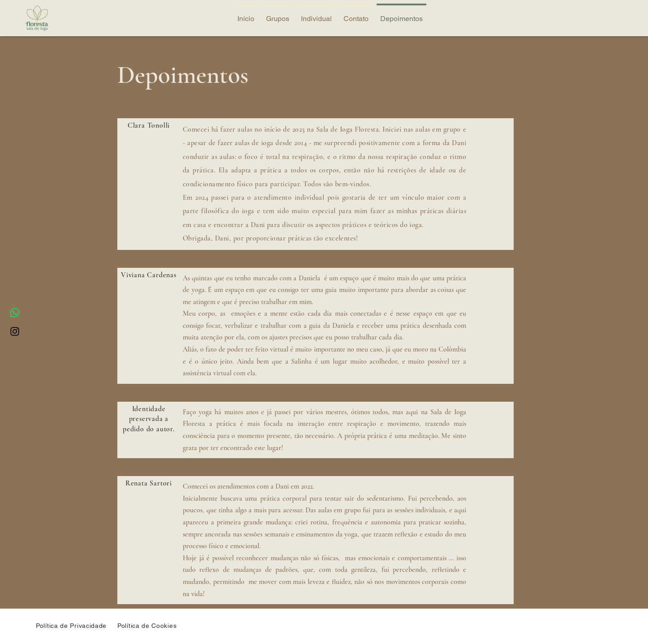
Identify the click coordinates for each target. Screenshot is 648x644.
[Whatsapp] (15, 313)
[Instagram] (15, 331)
